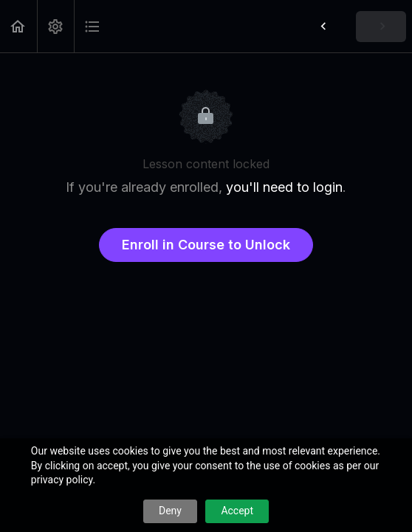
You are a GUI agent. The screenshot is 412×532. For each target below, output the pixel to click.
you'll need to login (284, 187)
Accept (237, 511)
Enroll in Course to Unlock (206, 245)
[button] (18, 26)
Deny (170, 511)
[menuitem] (55, 26)
